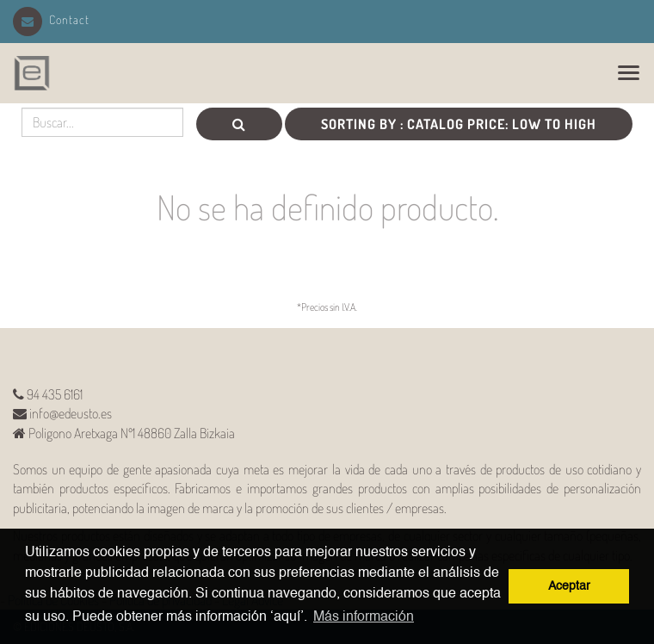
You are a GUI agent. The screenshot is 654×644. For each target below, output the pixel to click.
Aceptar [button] (569, 586)
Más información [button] (364, 617)
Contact (51, 19)
